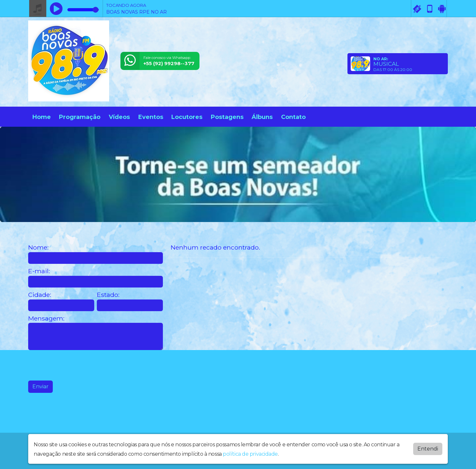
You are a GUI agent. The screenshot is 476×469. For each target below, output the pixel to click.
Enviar (40, 387)
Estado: (108, 295)
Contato (293, 117)
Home (42, 117)
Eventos (151, 117)
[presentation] (77, 365)
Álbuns (262, 117)
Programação (80, 117)
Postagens (227, 117)
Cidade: (40, 295)
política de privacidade (250, 454)
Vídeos (119, 117)
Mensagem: (46, 318)
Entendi (428, 449)
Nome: (38, 247)
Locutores (187, 117)
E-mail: (39, 271)
